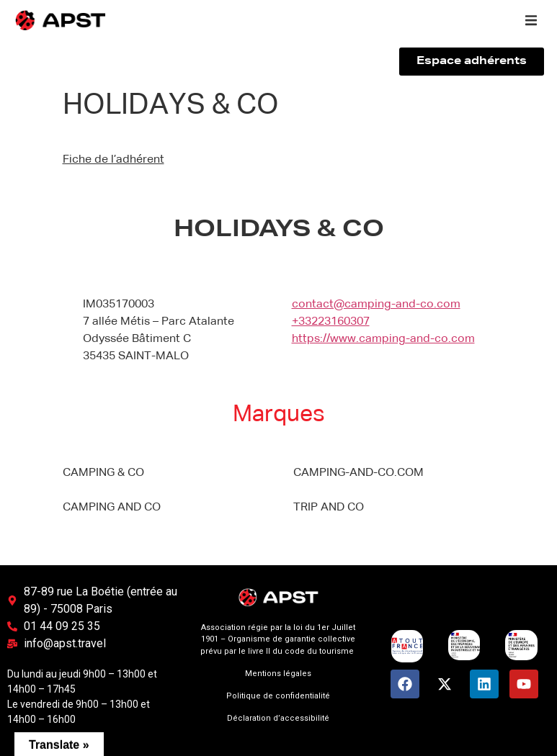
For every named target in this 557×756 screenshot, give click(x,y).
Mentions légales (278, 674)
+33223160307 (331, 322)
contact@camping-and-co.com (376, 305)
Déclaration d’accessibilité (278, 718)
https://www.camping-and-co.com (383, 339)
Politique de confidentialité (278, 696)
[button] (531, 20)
